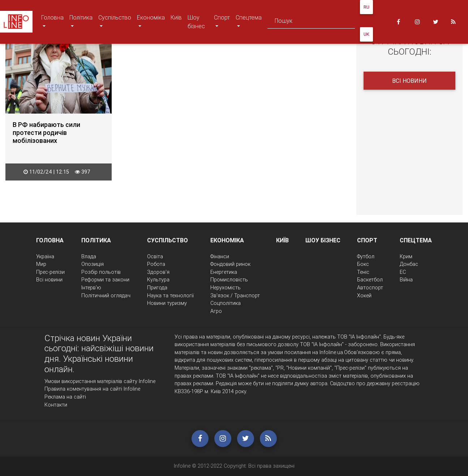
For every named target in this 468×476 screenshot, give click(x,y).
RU (366, 7)
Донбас (409, 264)
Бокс (363, 264)
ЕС (403, 272)
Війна (406, 280)
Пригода (157, 288)
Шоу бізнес (196, 22)
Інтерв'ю (91, 288)
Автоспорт (370, 288)
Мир (41, 264)
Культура (158, 280)
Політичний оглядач (106, 296)
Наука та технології (170, 296)
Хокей (364, 296)
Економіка (151, 22)
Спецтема (248, 22)
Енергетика (224, 272)
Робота (156, 264)
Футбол (366, 256)
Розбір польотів (101, 272)
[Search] (311, 22)
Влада (89, 256)
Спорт (223, 22)
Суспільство (115, 22)
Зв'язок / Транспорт (235, 296)
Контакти (56, 405)
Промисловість (229, 280)
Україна (45, 256)
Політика (81, 22)
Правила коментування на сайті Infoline (92, 389)
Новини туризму (167, 303)
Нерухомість (226, 288)
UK (366, 34)
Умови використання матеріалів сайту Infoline (100, 381)
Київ (176, 17)
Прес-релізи (50, 272)
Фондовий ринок (230, 264)
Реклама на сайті (65, 397)
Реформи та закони (105, 280)
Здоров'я (158, 272)
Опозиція (93, 264)
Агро (216, 311)
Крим (406, 256)
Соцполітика (226, 303)
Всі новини (409, 81)
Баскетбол (370, 280)
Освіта (155, 256)
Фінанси (220, 256)
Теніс (363, 272)
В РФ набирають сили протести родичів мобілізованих (46, 133)
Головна (52, 22)
